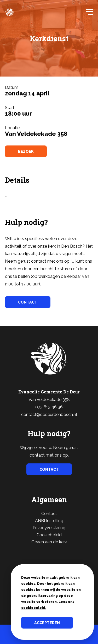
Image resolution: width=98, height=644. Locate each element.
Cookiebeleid (49, 535)
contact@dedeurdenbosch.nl (49, 415)
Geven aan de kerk (49, 542)
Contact (49, 514)
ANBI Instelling (49, 521)
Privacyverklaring (49, 528)
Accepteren (47, 623)
